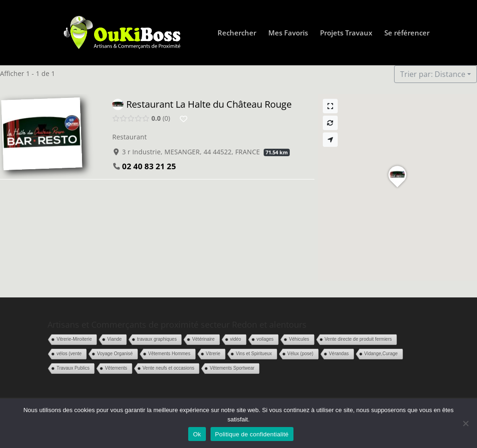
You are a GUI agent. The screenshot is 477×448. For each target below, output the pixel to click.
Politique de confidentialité (252, 434)
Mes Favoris (288, 33)
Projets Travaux (346, 33)
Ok (197, 434)
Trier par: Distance (433, 74)
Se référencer (407, 33)
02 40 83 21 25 (149, 166)
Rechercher (237, 33)
